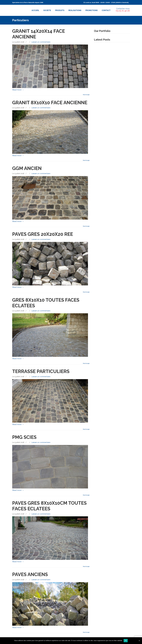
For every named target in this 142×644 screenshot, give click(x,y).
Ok (126, 641)
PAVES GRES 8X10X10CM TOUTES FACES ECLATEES (49, 506)
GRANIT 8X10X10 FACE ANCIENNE (50, 103)
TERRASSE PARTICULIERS (41, 371)
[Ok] (139, 641)
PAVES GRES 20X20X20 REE (43, 234)
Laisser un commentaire (41, 42)
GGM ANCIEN (27, 168)
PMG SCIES (24, 437)
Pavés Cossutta (20, 10)
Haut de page (86, 95)
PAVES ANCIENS (30, 574)
